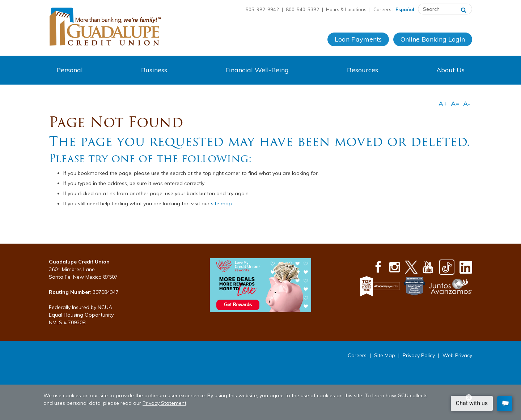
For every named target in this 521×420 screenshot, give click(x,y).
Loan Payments (358, 39)
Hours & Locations (346, 9)
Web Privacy (457, 355)
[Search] (464, 9)
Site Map (385, 355)
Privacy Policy (419, 355)
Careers (382, 9)
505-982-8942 (262, 9)
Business (154, 70)
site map (221, 203)
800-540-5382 (302, 9)
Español (405, 9)
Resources (363, 70)
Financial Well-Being (257, 70)
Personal (70, 70)
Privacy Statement (164, 403)
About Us (450, 70)
